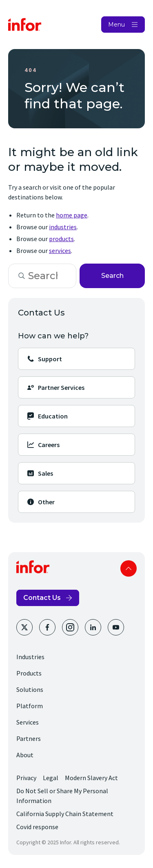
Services (28, 722)
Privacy (26, 778)
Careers (43, 445)
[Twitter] (24, 627)
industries (63, 227)
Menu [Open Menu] (116, 25)
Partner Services (55, 387)
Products (29, 673)
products (61, 239)
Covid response (37, 827)
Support (44, 359)
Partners (29, 738)
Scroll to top (129, 568)
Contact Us (42, 598)
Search (112, 276)
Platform (30, 706)
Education (47, 416)
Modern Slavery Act (91, 778)
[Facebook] (47, 627)
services (60, 251)
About (25, 755)
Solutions (30, 689)
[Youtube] (116, 627)
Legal (51, 778)
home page (72, 215)
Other (41, 502)
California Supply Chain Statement (65, 814)
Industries (30, 657)
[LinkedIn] (93, 627)
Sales (40, 473)
